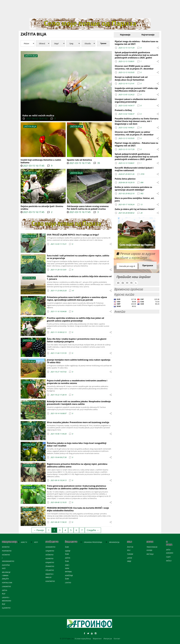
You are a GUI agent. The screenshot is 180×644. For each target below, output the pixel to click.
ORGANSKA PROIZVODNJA (93, 542)
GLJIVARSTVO (6, 608)
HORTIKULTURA (7, 583)
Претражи (148, 265)
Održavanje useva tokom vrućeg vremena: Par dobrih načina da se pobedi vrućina (88, 208)
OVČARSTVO (49, 555)
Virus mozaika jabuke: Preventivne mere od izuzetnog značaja (78, 422)
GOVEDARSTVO (50, 547)
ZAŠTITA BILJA (30, 126)
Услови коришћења (83, 639)
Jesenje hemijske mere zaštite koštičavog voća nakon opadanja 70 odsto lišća (79, 361)
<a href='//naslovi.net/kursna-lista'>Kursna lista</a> (137, 303)
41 (73, 291)
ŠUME (67, 547)
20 (141, 213)
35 (98, 163)
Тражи (103, 43)
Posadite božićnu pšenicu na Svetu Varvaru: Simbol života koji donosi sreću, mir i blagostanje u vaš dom (137, 121)
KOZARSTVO (49, 559)
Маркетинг (97, 639)
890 (142, 182)
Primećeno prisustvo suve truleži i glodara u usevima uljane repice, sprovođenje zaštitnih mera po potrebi (77, 299)
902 (142, 193)
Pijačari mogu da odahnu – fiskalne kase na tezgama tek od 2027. (136, 43)
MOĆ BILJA (150, 554)
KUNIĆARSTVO (50, 581)
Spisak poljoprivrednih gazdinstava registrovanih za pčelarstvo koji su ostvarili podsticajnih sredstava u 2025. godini (136, 55)
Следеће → (93, 530)
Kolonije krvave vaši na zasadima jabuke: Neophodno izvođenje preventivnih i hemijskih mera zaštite (79, 403)
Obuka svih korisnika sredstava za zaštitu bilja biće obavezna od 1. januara (79, 278)
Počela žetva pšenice (125, 179)
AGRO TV (24, 542)
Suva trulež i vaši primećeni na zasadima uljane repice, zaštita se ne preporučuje (78, 257)
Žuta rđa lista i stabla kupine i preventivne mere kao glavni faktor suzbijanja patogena (77, 340)
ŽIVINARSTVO (50, 566)
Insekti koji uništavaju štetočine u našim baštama (41, 161)
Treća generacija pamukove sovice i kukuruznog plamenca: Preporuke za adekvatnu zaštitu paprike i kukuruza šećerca (77, 487)
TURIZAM (130, 554)
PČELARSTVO (50, 570)
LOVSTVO (68, 583)
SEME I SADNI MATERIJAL (68, 568)
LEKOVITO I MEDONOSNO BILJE (7, 601)
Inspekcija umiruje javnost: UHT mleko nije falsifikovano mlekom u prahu (136, 90)
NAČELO (169, 561)
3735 (142, 174)
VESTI (36, 542)
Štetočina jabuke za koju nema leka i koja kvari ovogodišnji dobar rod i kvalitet (77, 444)
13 (141, 204)
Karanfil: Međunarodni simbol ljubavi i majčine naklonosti (134, 169)
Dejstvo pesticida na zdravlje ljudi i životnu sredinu (42, 208)
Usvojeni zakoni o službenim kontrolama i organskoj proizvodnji (136, 101)
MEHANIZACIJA (114, 542)
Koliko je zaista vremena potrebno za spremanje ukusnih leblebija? (133, 188)
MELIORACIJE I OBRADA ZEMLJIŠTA (6, 576)
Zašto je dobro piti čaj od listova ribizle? (135, 209)
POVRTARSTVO (7, 551)
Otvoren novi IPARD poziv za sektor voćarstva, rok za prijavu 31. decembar (134, 67)
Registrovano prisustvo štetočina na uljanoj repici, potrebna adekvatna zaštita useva (77, 465)
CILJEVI (168, 557)
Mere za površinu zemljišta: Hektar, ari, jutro (135, 199)
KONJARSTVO (50, 562)
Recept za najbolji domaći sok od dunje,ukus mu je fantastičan (131, 78)
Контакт (117, 639)
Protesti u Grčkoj (123, 110)
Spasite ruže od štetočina (79, 160)
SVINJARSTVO (50, 551)
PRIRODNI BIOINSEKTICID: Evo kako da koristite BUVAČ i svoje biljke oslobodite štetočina (78, 509)
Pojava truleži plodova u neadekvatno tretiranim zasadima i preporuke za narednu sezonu (77, 382)
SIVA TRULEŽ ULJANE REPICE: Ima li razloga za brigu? (73, 235)
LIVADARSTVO (6, 587)
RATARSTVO (6, 547)
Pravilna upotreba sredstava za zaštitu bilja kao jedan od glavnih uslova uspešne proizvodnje (75, 319)
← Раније (39, 530)
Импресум (108, 639)
